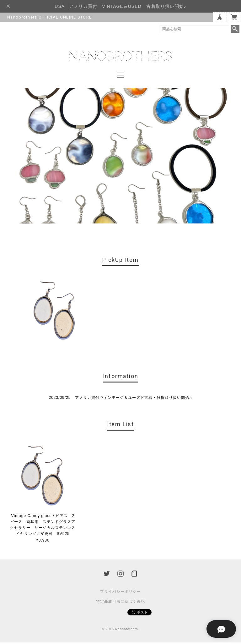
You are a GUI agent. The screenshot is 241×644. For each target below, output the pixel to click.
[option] (55, 312)
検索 (235, 29)
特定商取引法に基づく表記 (120, 603)
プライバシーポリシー (120, 593)
